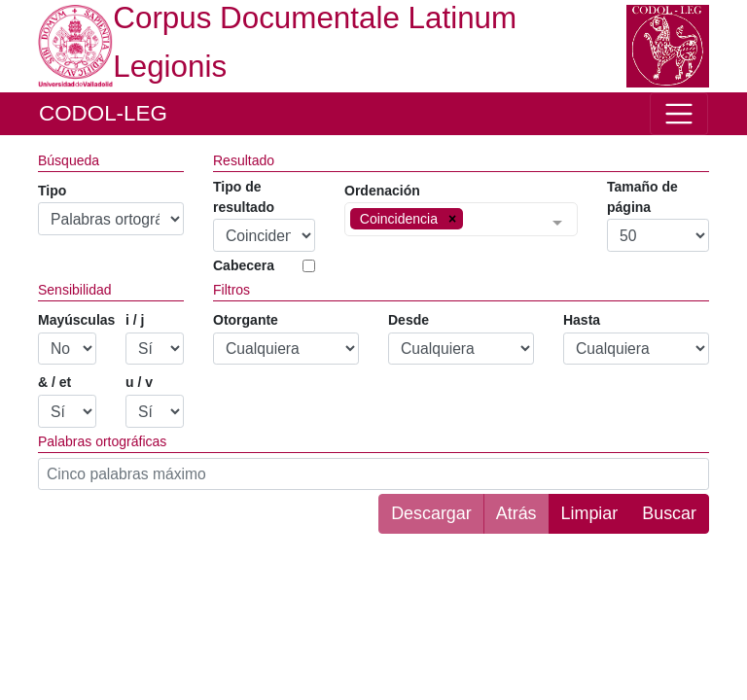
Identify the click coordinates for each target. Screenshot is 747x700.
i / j (135, 320)
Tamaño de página (642, 197)
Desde (409, 320)
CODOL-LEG (103, 113)
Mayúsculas (76, 320)
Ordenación (382, 191)
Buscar (669, 513)
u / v (139, 382)
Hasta (582, 320)
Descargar (431, 513)
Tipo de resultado (244, 197)
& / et (54, 382)
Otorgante (246, 320)
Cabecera (244, 265)
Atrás (516, 513)
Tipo (52, 191)
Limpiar (590, 513)
